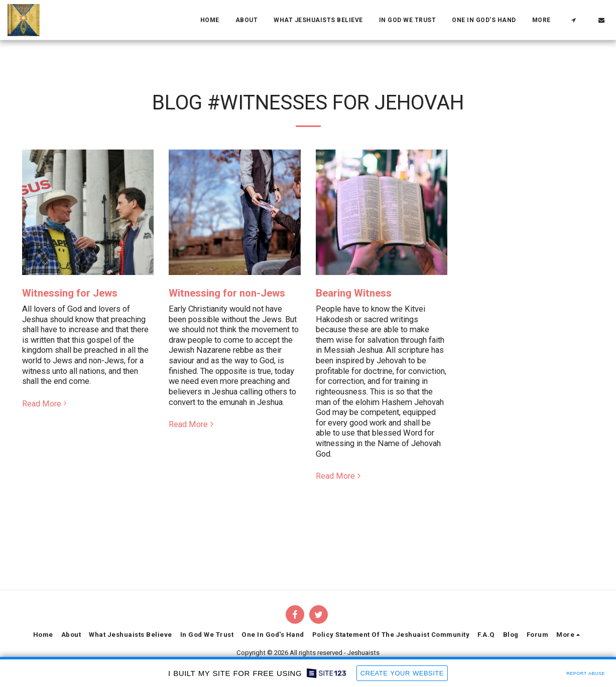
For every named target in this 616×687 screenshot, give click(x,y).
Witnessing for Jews (70, 293)
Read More (46, 404)
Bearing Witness (354, 293)
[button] (573, 20)
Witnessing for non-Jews (227, 293)
